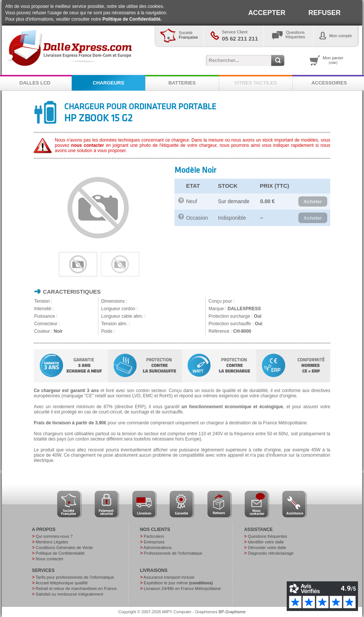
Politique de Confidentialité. (132, 19)
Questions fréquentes (267, 536)
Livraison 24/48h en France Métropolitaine (182, 588)
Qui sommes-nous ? (54, 536)
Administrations (157, 548)
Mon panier (333, 60)
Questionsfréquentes (295, 35)
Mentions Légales (52, 542)
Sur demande (234, 201)
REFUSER (325, 13)
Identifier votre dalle (266, 542)
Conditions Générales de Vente (64, 548)
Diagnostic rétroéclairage (271, 553)
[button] (313, 202)
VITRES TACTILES (255, 83)
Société (188, 35)
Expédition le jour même (178, 583)
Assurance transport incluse (169, 577)
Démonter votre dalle (267, 548)
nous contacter (88, 145)
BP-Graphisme (232, 612)
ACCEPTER (267, 13)
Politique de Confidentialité (60, 553)
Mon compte (341, 36)
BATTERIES (182, 83)
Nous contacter (50, 559)
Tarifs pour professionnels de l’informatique (75, 577)
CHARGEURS (108, 83)
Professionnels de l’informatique (173, 553)
